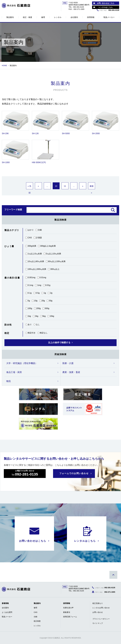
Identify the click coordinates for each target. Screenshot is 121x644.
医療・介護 (68, 363)
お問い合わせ (98, 612)
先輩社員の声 (68, 608)
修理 (43, 17)
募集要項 (67, 612)
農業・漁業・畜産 (71, 372)
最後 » (92, 187)
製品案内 (10, 17)
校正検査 (37, 621)
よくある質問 (7, 612)
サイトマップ (98, 623)
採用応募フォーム (70, 617)
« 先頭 (29, 187)
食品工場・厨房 (14, 372)
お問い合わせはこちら (106, 3)
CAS (36, 612)
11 (65, 186)
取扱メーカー (109, 17)
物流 (8, 381)
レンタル (58, 17)
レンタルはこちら (106, 7)
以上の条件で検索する (59, 343)
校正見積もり (98, 603)
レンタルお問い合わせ (101, 608)
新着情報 (5, 603)
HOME (4, 65)
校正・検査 (28, 17)
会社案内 (74, 17)
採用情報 (91, 17)
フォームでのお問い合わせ (74, 473)
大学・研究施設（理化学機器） (22, 363)
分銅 (35, 617)
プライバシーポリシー (101, 619)
